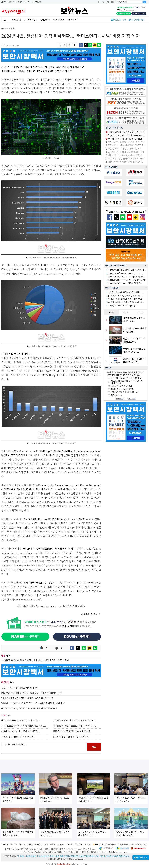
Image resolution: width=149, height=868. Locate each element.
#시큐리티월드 (31, 20)
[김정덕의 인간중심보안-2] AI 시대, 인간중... (73, 731)
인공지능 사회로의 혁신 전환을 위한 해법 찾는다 (74, 720)
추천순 (126, 312)
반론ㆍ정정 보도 (141, 857)
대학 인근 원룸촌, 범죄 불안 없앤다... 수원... (21, 720)
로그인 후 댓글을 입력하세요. (44, 747)
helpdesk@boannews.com (117, 852)
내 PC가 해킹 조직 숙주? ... (125, 283)
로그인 (4, 2)
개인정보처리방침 (34, 844)
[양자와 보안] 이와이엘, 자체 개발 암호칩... (126, 299)
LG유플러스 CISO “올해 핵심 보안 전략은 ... (21, 731)
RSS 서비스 (99, 844)
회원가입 (11, 2)
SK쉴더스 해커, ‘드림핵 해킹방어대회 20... (125, 302)
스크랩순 (140, 312)
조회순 (111, 312)
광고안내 (13, 844)
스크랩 (27, 2)
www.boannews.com (50, 606)
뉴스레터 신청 (37, 2)
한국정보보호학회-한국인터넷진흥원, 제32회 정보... (24, 726)
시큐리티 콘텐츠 (138, 20)
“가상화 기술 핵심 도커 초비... (127, 277)
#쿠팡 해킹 (72, 20)
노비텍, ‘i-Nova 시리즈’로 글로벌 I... (123, 306)
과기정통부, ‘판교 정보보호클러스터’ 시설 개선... (75, 726)
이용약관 (22, 844)
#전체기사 (17, 20)
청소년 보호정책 (49, 844)
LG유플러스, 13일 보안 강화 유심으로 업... (125, 292)
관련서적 (87, 844)
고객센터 (70, 844)
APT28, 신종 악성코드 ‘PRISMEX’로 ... (18, 737)
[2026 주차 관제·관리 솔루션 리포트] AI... (71, 737)
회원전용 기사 (120, 20)
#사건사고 (45, 20)
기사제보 (20, 2)
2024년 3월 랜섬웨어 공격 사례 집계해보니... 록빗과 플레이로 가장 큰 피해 (36, 660)
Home (4, 28)
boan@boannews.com (27, 600)
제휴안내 (78, 844)
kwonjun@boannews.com (73, 859)
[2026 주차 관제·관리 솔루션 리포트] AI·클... (126, 135)
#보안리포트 (59, 20)
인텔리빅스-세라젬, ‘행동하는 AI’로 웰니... (125, 296)
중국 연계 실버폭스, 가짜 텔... (127, 270)
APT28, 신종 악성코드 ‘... (125, 273)
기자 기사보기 (91, 614)
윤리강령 (61, 844)
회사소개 (5, 844)
